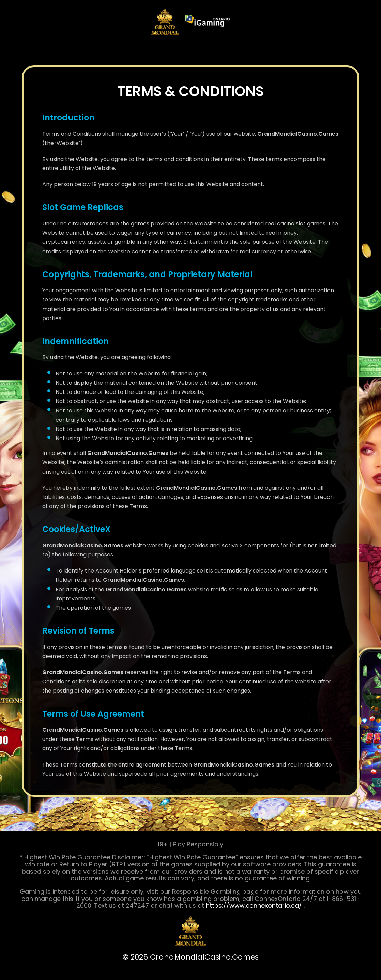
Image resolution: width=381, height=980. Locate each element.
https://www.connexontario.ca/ (255, 905)
